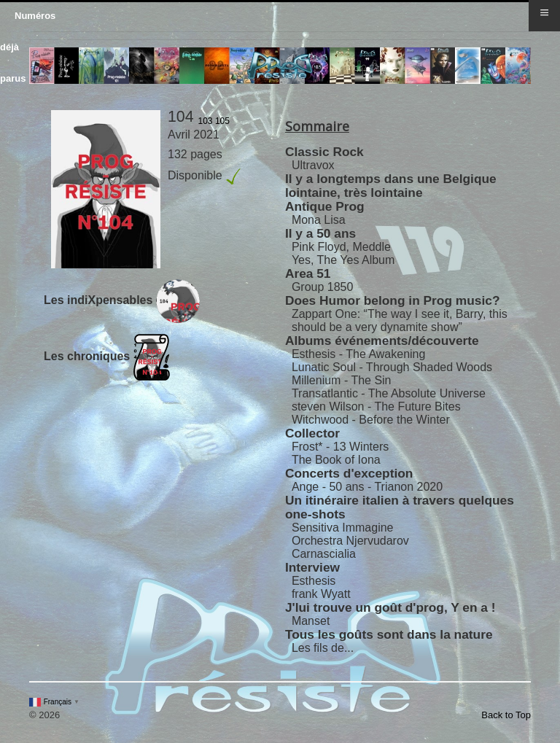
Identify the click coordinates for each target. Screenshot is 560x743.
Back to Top (506, 715)
